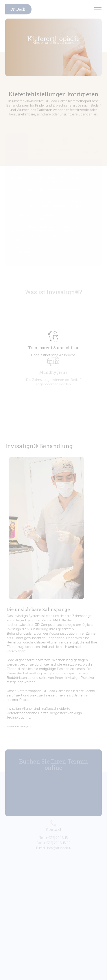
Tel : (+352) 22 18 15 (53, 835)
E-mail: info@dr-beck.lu (53, 845)
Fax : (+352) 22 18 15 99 (53, 840)
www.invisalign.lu (17, 726)
